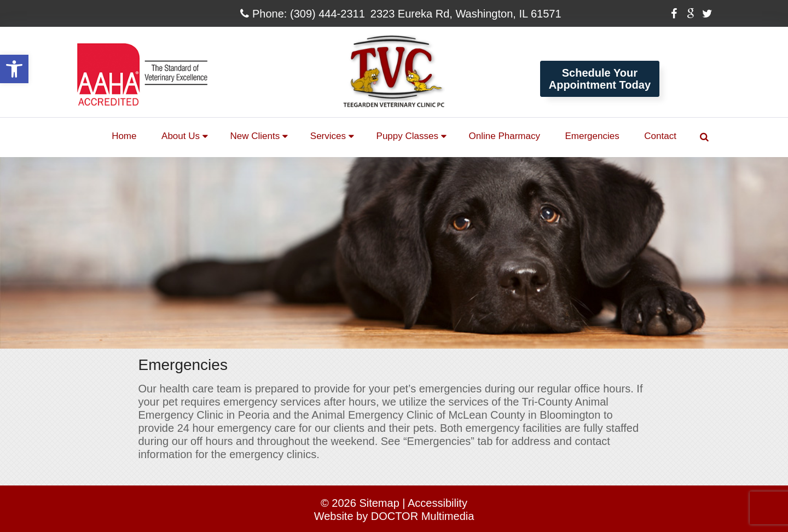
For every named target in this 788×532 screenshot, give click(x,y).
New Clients (255, 136)
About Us (181, 136)
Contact (660, 136)
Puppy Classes (407, 136)
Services (328, 136)
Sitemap (379, 503)
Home (124, 136)
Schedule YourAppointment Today (600, 79)
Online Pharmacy (505, 136)
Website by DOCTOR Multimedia (394, 516)
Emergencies (592, 136)
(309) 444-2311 (328, 14)
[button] (14, 69)
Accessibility (438, 503)
